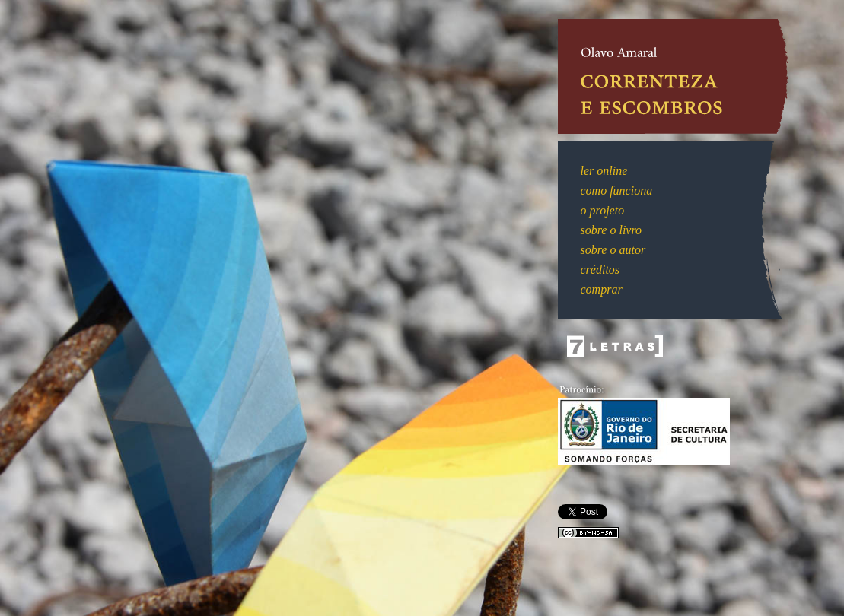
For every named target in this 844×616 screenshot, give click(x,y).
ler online (604, 171)
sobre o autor (613, 250)
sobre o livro (612, 230)
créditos (600, 270)
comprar (602, 289)
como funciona (617, 191)
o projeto (603, 210)
